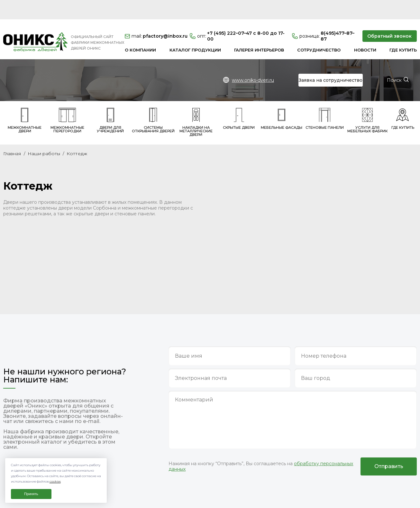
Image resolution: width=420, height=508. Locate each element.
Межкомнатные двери (25, 101)
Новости (365, 31)
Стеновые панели (325, 99)
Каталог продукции (195, 31)
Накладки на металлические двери (196, 103)
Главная (12, 134)
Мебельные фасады (282, 99)
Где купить (403, 31)
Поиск (394, 61)
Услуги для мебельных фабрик (367, 101)
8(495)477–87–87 (323, 17)
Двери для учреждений (110, 101)
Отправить (389, 447)
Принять (31, 494)
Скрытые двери (239, 99)
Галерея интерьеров (259, 31)
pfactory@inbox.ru (155, 17)
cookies (55, 481)
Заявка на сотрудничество (331, 61)
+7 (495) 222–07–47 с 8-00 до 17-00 (237, 17)
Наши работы (44, 134)
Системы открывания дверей (153, 101)
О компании (140, 31)
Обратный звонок (389, 17)
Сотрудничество (319, 31)
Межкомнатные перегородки (67, 101)
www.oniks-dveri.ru (253, 61)
